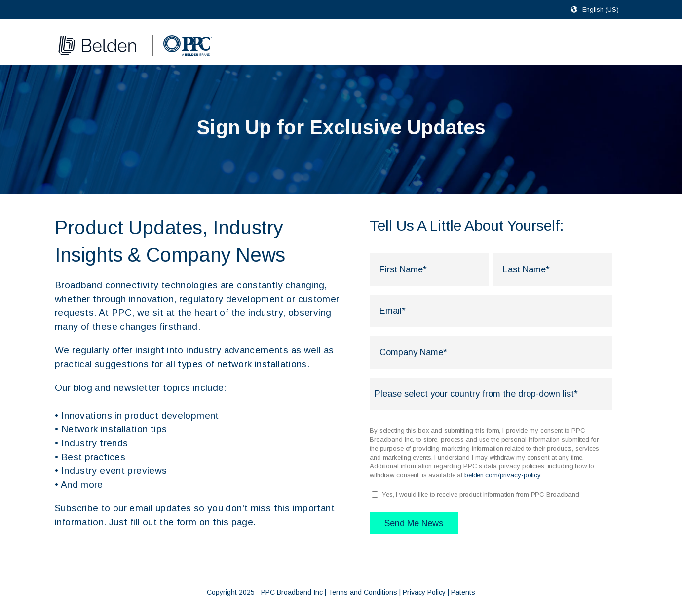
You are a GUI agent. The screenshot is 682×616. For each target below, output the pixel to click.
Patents (463, 592)
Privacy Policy (424, 592)
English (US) (601, 10)
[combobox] (605, 9)
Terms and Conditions (363, 592)
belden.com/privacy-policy (502, 475)
